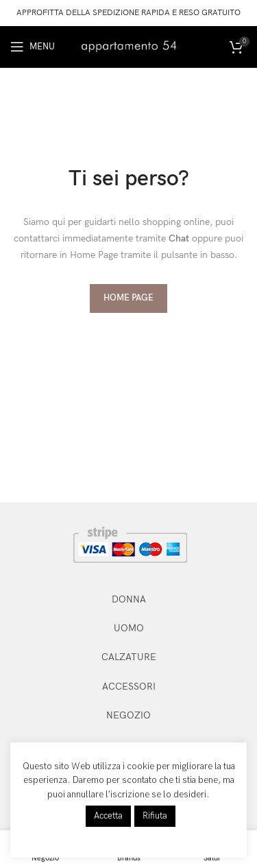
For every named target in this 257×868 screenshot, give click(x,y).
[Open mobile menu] (33, 47)
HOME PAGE (128, 298)
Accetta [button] (108, 816)
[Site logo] (129, 46)
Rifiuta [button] (155, 816)
